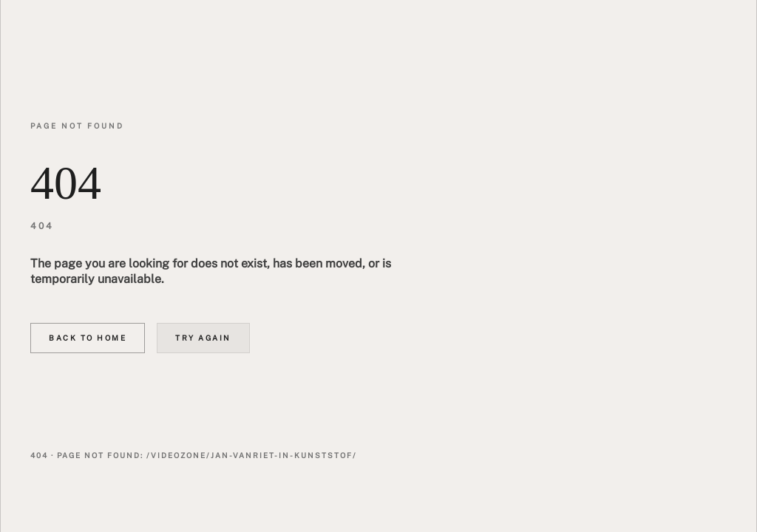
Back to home (88, 338)
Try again (203, 338)
